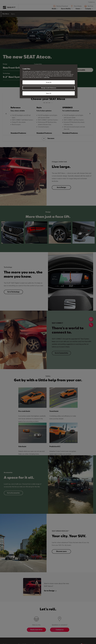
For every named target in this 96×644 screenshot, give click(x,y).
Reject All (49, 93)
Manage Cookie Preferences (49, 88)
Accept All (49, 82)
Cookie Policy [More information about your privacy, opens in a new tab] (46, 77)
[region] (49, 81)
